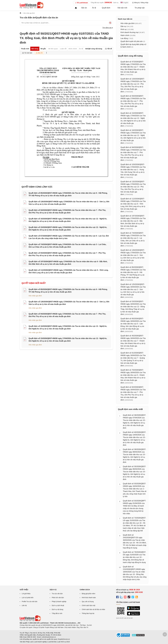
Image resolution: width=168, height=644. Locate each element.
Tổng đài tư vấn (57, 613)
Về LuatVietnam (81, 3)
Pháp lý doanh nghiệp (59, 602)
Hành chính (125, 35)
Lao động (124, 38)
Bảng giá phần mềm (88, 594)
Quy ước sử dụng (88, 602)
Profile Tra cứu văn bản (30, 602)
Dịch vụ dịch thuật (58, 605)
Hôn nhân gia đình (35, 296)
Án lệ (94, 8)
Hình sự (124, 29)
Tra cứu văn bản (57, 594)
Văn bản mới (122, 8)
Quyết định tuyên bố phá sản (132, 41)
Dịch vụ (116, 3)
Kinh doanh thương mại (130, 32)
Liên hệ (24, 605)
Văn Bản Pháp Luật (26, 642)
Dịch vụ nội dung (57, 609)
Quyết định (106, 8)
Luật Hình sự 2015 (64, 642)
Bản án (84, 8)
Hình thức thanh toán (89, 598)
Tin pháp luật (140, 8)
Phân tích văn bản (58, 598)
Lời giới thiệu (26, 594)
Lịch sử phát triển (28, 598)
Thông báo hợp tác (88, 613)
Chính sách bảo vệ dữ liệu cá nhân (93, 609)
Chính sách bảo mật (88, 605)
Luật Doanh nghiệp (40, 642)
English (124, 3)
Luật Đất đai (52, 642)
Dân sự (123, 26)
